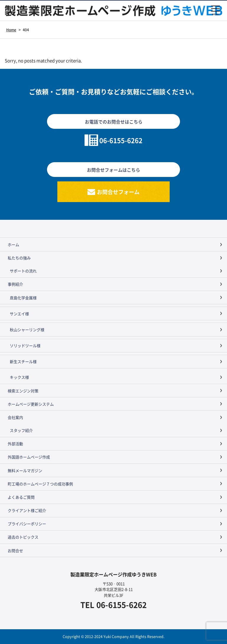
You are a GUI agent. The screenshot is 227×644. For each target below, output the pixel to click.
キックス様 (19, 377)
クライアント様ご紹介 (27, 510)
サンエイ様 (19, 314)
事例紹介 (15, 284)
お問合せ (15, 551)
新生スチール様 (23, 361)
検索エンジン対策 (23, 391)
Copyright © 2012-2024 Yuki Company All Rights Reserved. (113, 636)
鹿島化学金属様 (23, 298)
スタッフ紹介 (21, 430)
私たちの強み (19, 258)
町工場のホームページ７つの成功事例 (40, 484)
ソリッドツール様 (25, 345)
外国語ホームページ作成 (29, 457)
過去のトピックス (23, 537)
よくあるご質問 (21, 497)
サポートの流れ (23, 271)
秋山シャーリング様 (27, 330)
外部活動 (15, 444)
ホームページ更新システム (31, 404)
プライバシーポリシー (27, 524)
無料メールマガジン (25, 470)
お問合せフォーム (118, 192)
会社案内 (15, 417)
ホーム (13, 244)
